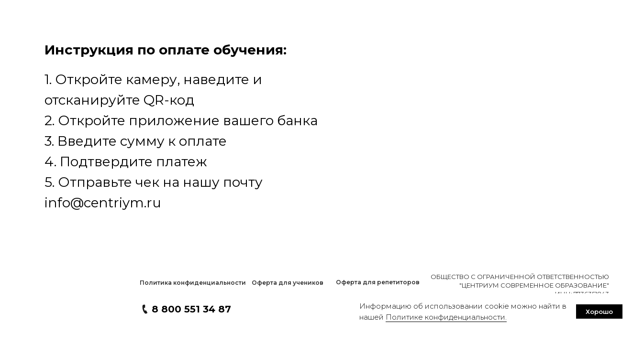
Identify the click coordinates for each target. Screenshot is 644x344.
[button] (193, 283)
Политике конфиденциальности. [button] (446, 317)
